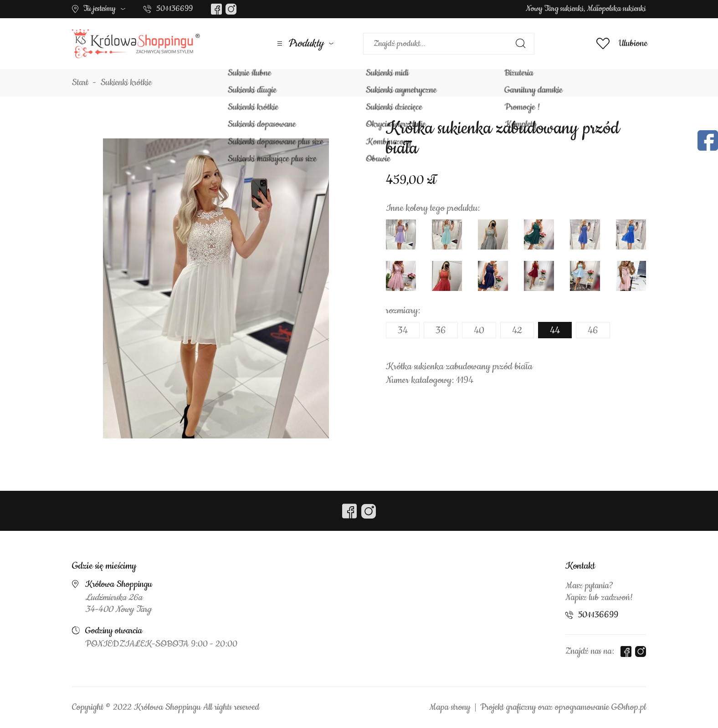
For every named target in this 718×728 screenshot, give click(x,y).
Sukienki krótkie (126, 83)
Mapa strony (450, 708)
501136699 (174, 9)
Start (80, 83)
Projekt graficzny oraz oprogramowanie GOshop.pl (563, 708)
